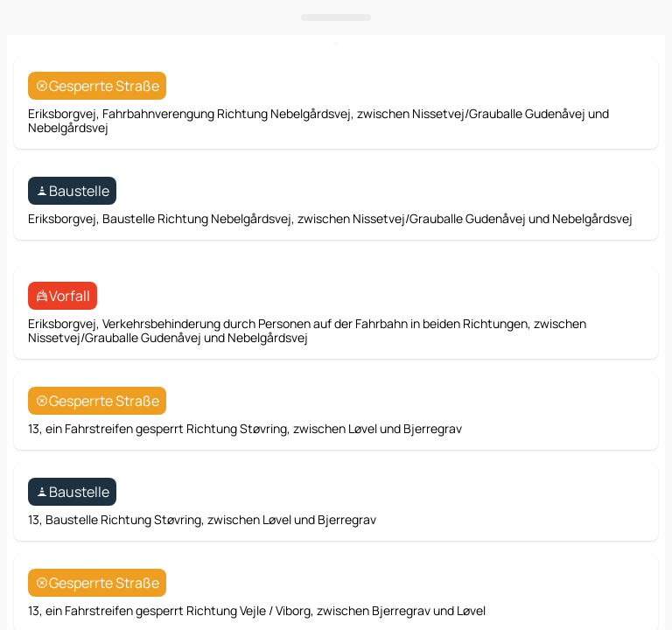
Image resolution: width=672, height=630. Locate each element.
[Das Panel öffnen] (336, 395)
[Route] (623, 352)
